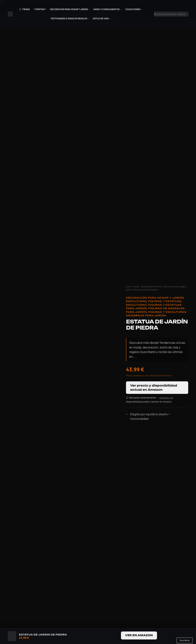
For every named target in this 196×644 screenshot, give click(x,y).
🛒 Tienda (24, 9)
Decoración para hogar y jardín (155, 298)
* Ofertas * (40, 9)
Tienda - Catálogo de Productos (147, 287)
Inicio (129, 287)
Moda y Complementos (107, 9)
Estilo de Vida (101, 19)
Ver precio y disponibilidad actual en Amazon (154, 388)
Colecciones (133, 9)
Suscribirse (185, 640)
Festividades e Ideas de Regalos (69, 19)
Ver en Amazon (139, 635)
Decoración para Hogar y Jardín (69, 9)
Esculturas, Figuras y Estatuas (154, 301)
